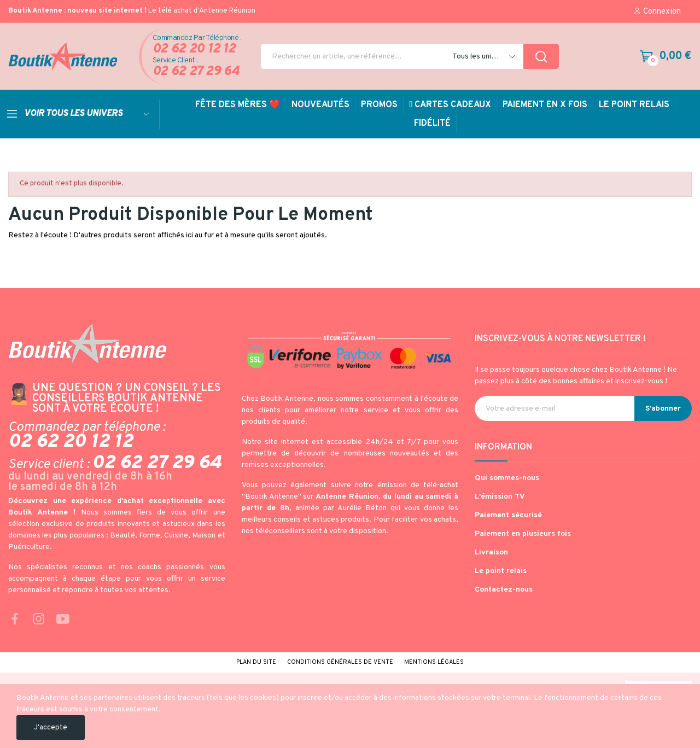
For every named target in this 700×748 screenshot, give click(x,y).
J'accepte (51, 727)
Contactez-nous (504, 590)
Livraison (491, 553)
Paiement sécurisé (508, 515)
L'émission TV (500, 497)
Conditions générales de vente (340, 662)
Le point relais (501, 571)
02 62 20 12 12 (194, 49)
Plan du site (256, 662)
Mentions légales (434, 662)
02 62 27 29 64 (196, 72)
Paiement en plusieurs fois (523, 534)
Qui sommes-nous (507, 478)
